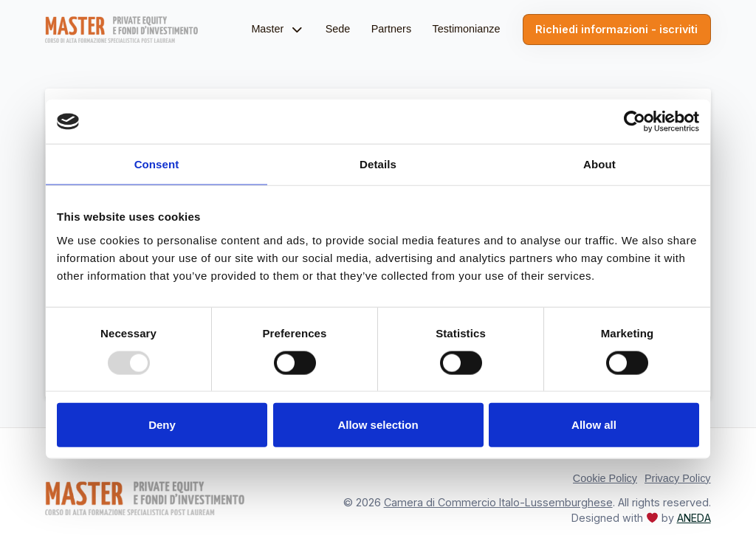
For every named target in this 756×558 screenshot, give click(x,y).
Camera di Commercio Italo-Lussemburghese (498, 502)
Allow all (594, 425)
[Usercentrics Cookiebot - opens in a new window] (635, 122)
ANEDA (694, 518)
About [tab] (599, 164)
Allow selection (378, 425)
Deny (162, 425)
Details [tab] (378, 164)
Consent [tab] (157, 164)
